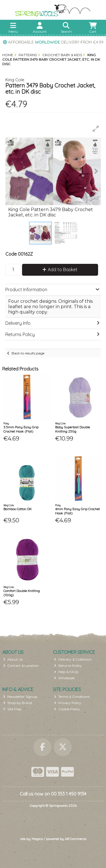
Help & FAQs (66, 672)
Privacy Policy (68, 703)
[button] (96, 129)
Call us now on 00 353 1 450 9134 (53, 794)
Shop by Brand (18, 703)
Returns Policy (68, 666)
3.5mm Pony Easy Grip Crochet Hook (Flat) (21, 429)
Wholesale (64, 678)
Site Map (12, 709)
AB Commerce (75, 839)
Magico (37, 839)
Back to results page (28, 353)
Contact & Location (21, 666)
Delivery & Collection (73, 659)
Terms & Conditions (72, 697)
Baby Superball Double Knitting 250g (73, 429)
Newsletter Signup (20, 697)
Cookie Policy (67, 709)
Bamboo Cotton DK (18, 509)
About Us (13, 659)
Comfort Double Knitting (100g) (22, 593)
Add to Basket (60, 269)
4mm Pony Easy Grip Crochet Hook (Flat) (77, 511)
